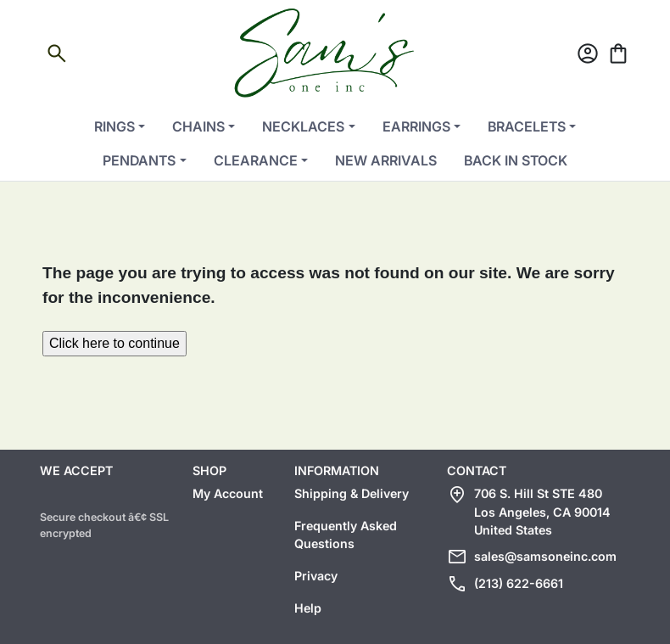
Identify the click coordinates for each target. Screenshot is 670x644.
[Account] (588, 56)
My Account (228, 493)
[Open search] (57, 56)
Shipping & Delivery (352, 493)
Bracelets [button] (527, 126)
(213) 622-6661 (519, 583)
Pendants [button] (139, 160)
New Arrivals (386, 160)
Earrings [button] (416, 126)
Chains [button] (198, 126)
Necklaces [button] (303, 126)
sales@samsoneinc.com (545, 556)
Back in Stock (516, 160)
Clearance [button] (256, 160)
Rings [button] (114, 126)
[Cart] (618, 56)
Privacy (316, 576)
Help (308, 608)
